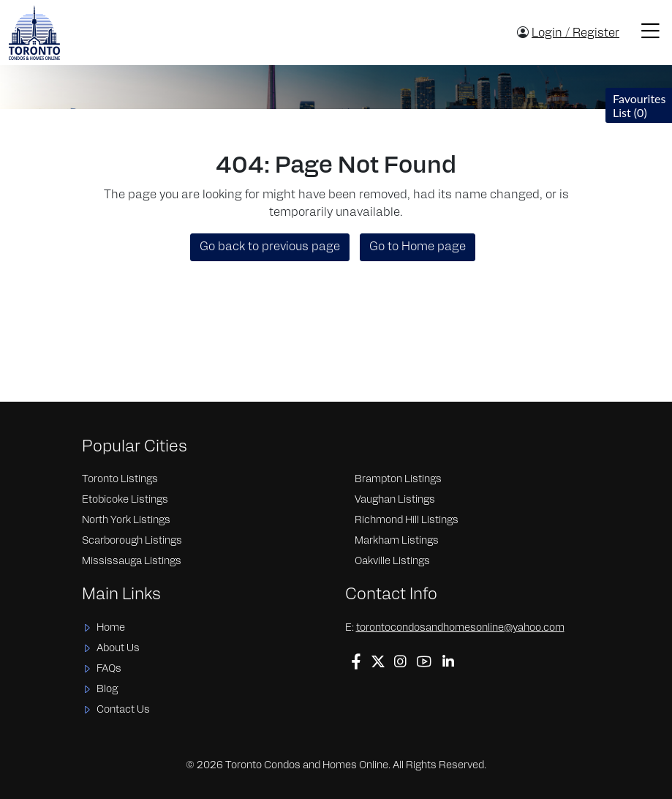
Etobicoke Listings (125, 500)
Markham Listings (397, 541)
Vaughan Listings (395, 500)
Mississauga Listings (132, 562)
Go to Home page (418, 247)
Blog (107, 690)
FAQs (109, 669)
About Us (118, 649)
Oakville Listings (392, 562)
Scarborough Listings (132, 541)
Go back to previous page (270, 247)
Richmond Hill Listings (407, 521)
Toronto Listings (120, 480)
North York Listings (126, 521)
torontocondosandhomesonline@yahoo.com (460, 628)
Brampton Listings (398, 480)
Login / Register (575, 34)
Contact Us (123, 710)
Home (111, 628)
